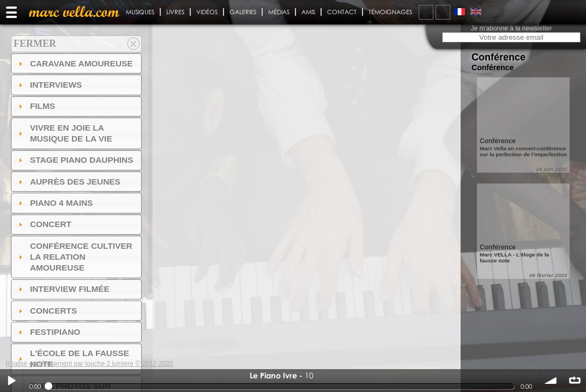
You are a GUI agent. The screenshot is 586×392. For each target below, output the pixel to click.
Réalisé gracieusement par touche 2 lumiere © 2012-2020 (89, 364)
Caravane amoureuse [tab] (74, 63)
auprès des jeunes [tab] (68, 182)
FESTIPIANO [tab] (48, 332)
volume (551, 381)
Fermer (35, 44)
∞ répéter (575, 381)
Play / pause (11, 381)
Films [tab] (35, 106)
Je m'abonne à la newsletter (511, 28)
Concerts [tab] (47, 311)
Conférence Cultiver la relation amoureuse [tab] (74, 257)
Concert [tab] (44, 224)
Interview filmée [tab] (63, 289)
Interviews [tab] (49, 85)
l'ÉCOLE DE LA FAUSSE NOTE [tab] (73, 359)
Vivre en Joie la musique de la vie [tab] (64, 133)
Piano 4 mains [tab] (55, 203)
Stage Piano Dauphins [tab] (75, 160)
